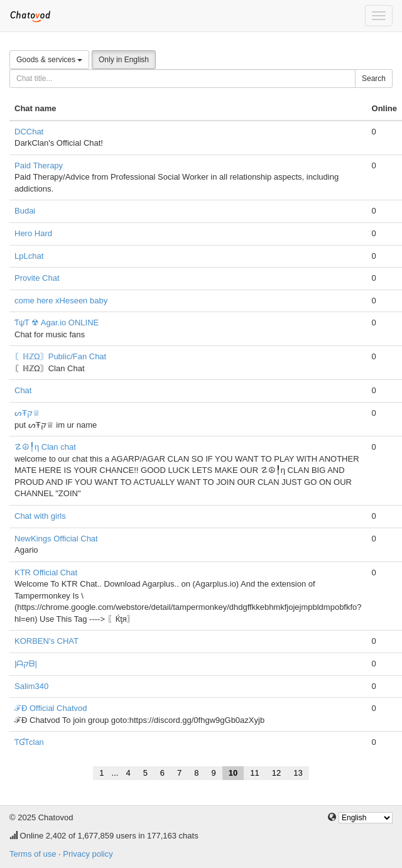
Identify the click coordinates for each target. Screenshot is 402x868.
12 (276, 773)
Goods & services (49, 60)
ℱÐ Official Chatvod (51, 708)
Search (374, 79)
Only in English (124, 60)
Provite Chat (37, 278)
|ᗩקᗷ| (26, 664)
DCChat (29, 132)
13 (298, 773)
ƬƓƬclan (29, 742)
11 (254, 773)
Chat (23, 390)
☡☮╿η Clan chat (45, 447)
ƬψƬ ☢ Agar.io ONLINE (57, 323)
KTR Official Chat (46, 572)
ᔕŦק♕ (27, 413)
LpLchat (29, 256)
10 (233, 773)
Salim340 (31, 686)
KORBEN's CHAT (46, 641)
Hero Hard (33, 233)
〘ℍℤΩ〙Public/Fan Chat (60, 356)
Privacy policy (88, 854)
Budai (25, 211)
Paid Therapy (39, 165)
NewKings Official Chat (56, 539)
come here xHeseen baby (61, 301)
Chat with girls (40, 516)
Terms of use (33, 854)
